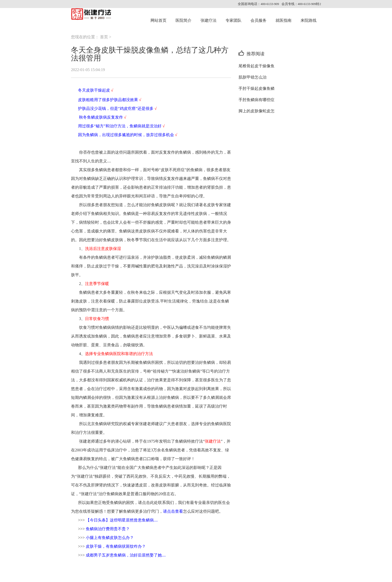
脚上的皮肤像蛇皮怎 (256, 111)
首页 (104, 37)
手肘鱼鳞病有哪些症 (256, 100)
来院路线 (308, 20)
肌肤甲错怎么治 (252, 77)
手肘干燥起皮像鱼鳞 (256, 88)
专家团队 (233, 20)
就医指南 (283, 20)
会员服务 (258, 20)
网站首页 (158, 20)
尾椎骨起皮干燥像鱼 (256, 66)
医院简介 (183, 20)
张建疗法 (208, 20)
